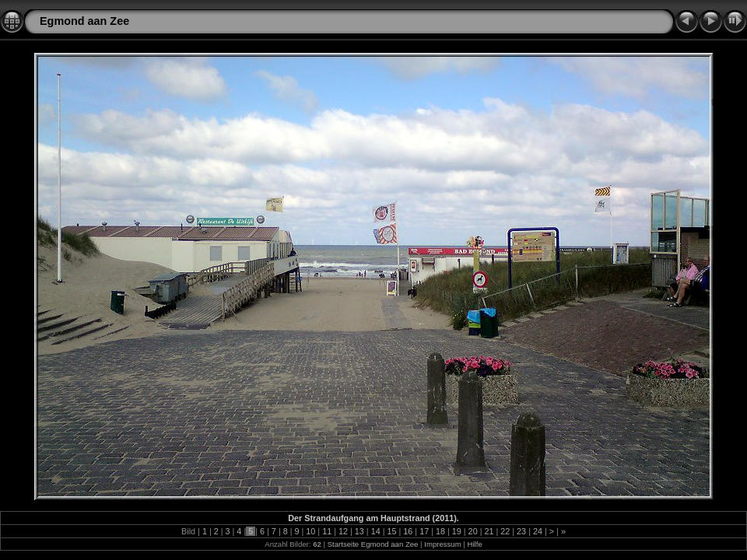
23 (521, 531)
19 (457, 531)
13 (359, 531)
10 (310, 531)
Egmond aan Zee (84, 21)
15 (391, 531)
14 (376, 531)
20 (473, 531)
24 (538, 531)
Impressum (442, 544)
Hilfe (475, 544)
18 (440, 531)
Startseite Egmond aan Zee (373, 544)
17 (424, 531)
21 (489, 531)
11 (327, 531)
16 (408, 531)
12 (343, 531)
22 (505, 531)
